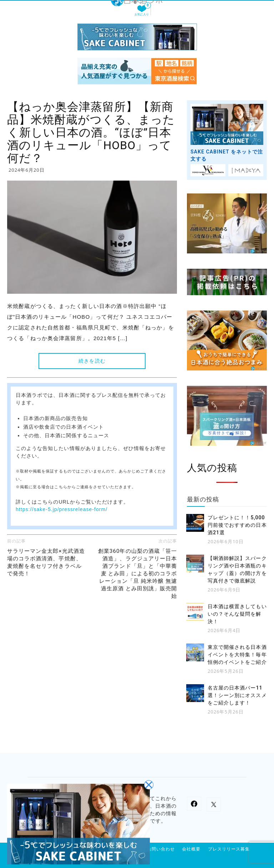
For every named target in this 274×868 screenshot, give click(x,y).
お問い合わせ (161, 849)
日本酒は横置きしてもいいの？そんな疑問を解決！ (237, 614)
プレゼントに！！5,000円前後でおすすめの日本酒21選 (237, 525)
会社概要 (191, 849)
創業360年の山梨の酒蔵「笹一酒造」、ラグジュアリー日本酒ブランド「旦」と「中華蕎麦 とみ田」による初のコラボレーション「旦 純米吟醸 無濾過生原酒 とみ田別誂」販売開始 (138, 574)
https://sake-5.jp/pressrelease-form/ (62, 509)
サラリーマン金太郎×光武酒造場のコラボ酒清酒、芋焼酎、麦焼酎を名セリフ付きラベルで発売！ (46, 562)
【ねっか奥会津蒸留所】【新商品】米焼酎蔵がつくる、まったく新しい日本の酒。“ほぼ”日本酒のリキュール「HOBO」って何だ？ (91, 132)
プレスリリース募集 (229, 849)
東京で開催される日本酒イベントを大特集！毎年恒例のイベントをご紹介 (237, 655)
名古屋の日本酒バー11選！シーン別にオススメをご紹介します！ (237, 695)
